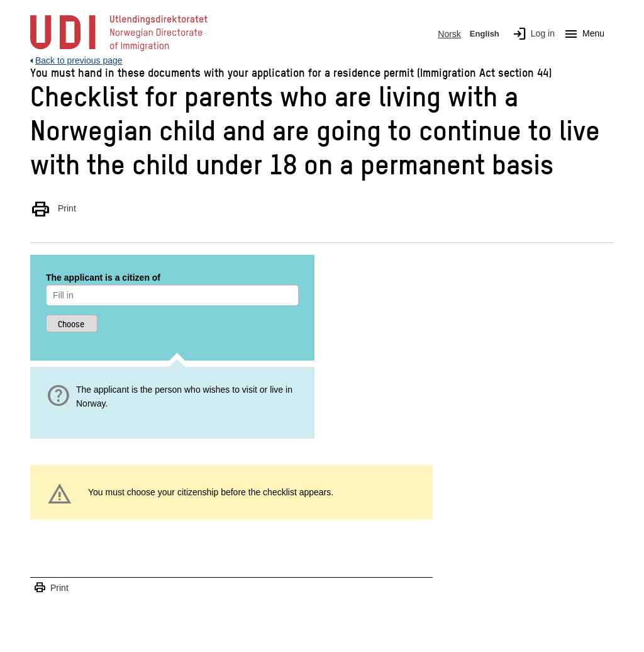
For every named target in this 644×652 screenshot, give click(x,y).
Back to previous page (79, 60)
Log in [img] (531, 34)
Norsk (449, 34)
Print (53, 208)
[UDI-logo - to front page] (119, 50)
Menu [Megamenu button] (582, 34)
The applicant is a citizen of (103, 278)
